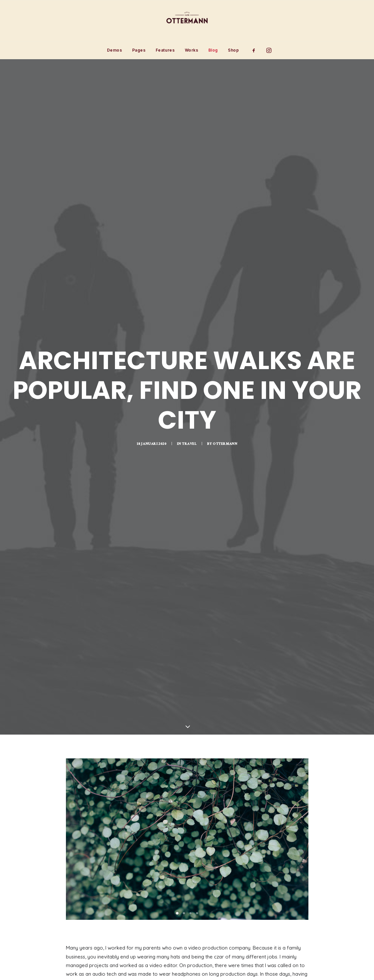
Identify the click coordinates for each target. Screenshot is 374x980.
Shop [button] (233, 50)
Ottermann (225, 399)
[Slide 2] (184, 822)
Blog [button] (213, 50)
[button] (256, 50)
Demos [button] (115, 50)
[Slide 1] (177, 822)
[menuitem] (115, 50)
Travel (189, 399)
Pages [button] (139, 50)
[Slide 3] (190, 822)
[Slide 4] (197, 822)
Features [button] (165, 50)
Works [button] (192, 50)
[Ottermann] (187, 21)
